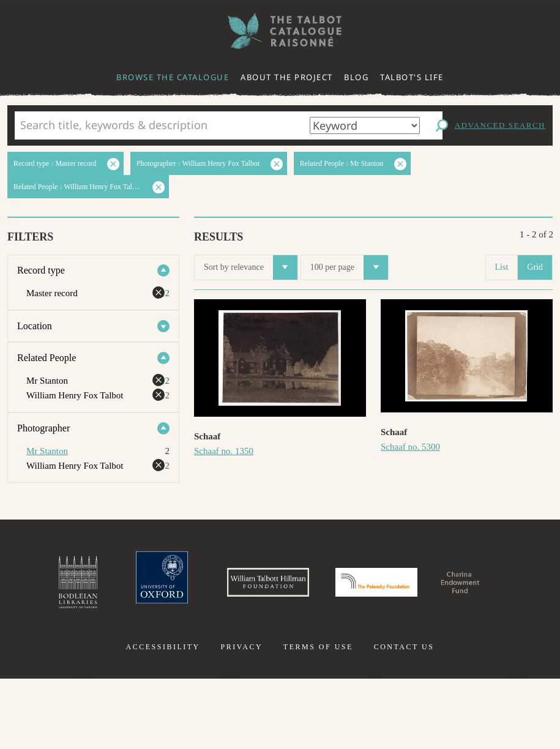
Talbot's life (412, 77)
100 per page (349, 267)
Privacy (241, 717)
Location (35, 326)
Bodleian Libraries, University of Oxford (72, 590)
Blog (356, 77)
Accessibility (163, 717)
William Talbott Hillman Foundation (302, 590)
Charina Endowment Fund (280, 657)
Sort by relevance (251, 267)
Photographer (43, 428)
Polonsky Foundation (452, 590)
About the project (287, 77)
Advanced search (500, 125)
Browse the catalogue (173, 77)
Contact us (404, 717)
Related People (47, 358)
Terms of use (318, 717)
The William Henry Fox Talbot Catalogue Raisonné (280, 31)
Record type (41, 270)
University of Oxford (169, 590)
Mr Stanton (47, 451)
